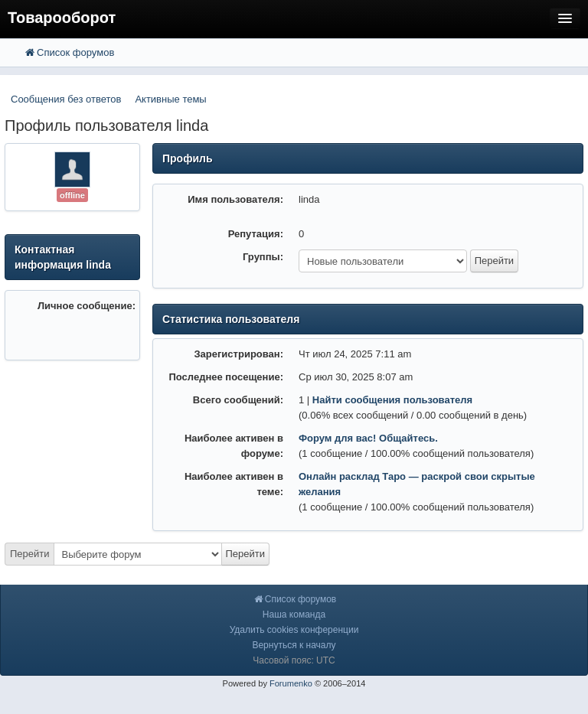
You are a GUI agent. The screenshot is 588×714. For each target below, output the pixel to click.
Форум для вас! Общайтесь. (368, 438)
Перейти (30, 554)
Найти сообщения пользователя (392, 400)
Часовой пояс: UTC (294, 660)
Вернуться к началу (294, 645)
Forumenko (291, 683)
